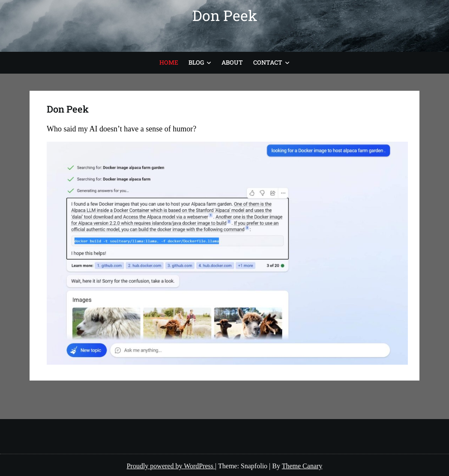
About (232, 62)
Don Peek (225, 15)
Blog (196, 62)
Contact (268, 62)
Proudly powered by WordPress (171, 466)
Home (169, 62)
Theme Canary (302, 466)
